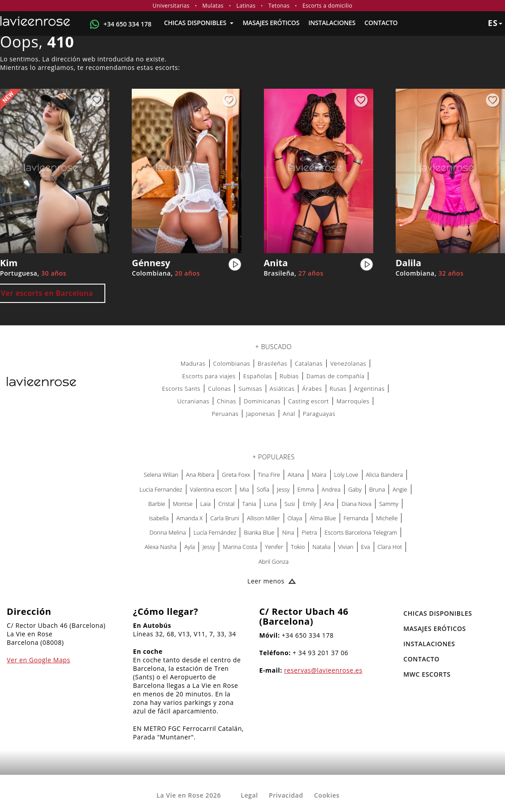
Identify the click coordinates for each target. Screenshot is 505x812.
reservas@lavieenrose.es (323, 670)
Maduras (193, 363)
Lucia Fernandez (161, 489)
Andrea (331, 489)
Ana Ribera (200, 475)
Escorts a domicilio (328, 6)
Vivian (346, 547)
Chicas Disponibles (199, 23)
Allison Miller (263, 518)
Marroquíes (353, 401)
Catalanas (309, 363)
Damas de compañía (336, 376)
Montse (183, 504)
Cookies (327, 795)
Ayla (190, 547)
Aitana (296, 475)
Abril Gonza (274, 561)
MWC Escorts (427, 674)
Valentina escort (211, 489)
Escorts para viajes (209, 376)
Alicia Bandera (385, 475)
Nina (288, 532)
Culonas (219, 389)
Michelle (387, 518)
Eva (366, 547)
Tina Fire (269, 475)
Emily (309, 504)
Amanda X (189, 518)
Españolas (258, 376)
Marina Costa (240, 547)
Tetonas (279, 6)
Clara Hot (390, 547)
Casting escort (309, 401)
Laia (205, 504)
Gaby (355, 489)
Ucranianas (193, 401)
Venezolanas (348, 363)
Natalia (321, 547)
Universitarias (171, 6)
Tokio (298, 547)
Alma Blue (323, 518)
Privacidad (286, 795)
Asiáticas (282, 389)
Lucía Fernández (215, 532)
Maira (319, 475)
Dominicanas (262, 401)
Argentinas (369, 389)
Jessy (283, 489)
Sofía (263, 489)
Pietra (309, 532)
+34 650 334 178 (127, 24)
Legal (249, 795)
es (495, 23)
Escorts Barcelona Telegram (361, 532)
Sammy (389, 504)
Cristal (226, 504)
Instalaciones (332, 23)
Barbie (157, 504)
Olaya (295, 518)
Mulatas (213, 6)
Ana (329, 504)
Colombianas (232, 363)
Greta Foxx (236, 475)
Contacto (381, 23)
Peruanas (225, 414)
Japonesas (261, 414)
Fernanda (356, 518)
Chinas (227, 401)
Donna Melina (168, 532)
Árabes (312, 389)
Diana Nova (356, 504)
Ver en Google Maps (39, 660)
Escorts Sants (181, 389)
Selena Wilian (161, 475)
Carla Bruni (225, 518)
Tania (249, 504)
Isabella (159, 518)
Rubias (289, 376)
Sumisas (250, 389)
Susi (290, 504)
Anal (289, 414)
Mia (244, 489)
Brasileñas (272, 363)
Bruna (377, 489)
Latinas (246, 6)
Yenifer (274, 547)
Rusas (338, 389)
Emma (306, 489)
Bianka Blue (259, 532)
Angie (400, 489)
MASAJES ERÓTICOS (271, 23)
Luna (270, 504)
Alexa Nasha (161, 547)
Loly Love (346, 475)
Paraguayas (319, 414)
